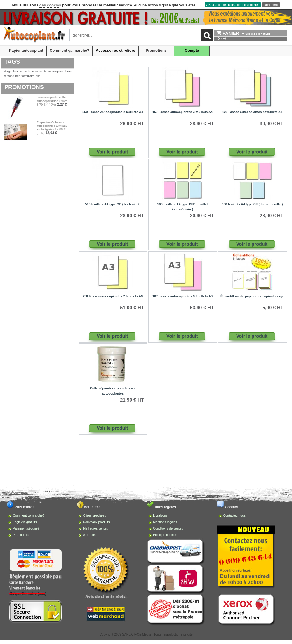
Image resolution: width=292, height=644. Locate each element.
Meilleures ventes (95, 528)
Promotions (156, 50)
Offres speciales (94, 515)
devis (27, 71)
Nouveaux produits (96, 522)
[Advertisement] (146, 455)
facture (18, 71)
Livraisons (160, 515)
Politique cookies (165, 535)
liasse (69, 71)
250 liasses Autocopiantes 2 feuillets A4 (113, 112)
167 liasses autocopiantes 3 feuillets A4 (182, 112)
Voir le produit (112, 152)
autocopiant (56, 71)
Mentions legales (165, 522)
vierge (7, 71)
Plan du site (21, 535)
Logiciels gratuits (25, 522)
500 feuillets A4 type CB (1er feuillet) (113, 204)
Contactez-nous (234, 515)
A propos (89, 535)
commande (40, 71)
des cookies (50, 5)
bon (18, 76)
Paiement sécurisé (26, 528)
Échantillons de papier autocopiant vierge (252, 296)
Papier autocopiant (26, 50)
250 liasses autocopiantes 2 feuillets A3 (113, 296)
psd (38, 76)
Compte (192, 50)
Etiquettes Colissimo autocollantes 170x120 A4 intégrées (52, 126)
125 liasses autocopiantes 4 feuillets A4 (252, 112)
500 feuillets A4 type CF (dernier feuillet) (252, 204)
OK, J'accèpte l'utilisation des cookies (233, 5)
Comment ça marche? (69, 50)
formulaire (28, 76)
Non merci (271, 5)
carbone (9, 76)
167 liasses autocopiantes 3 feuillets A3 (182, 296)
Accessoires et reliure (115, 50)
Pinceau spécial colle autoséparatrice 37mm (52, 99)
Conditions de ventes (168, 528)
